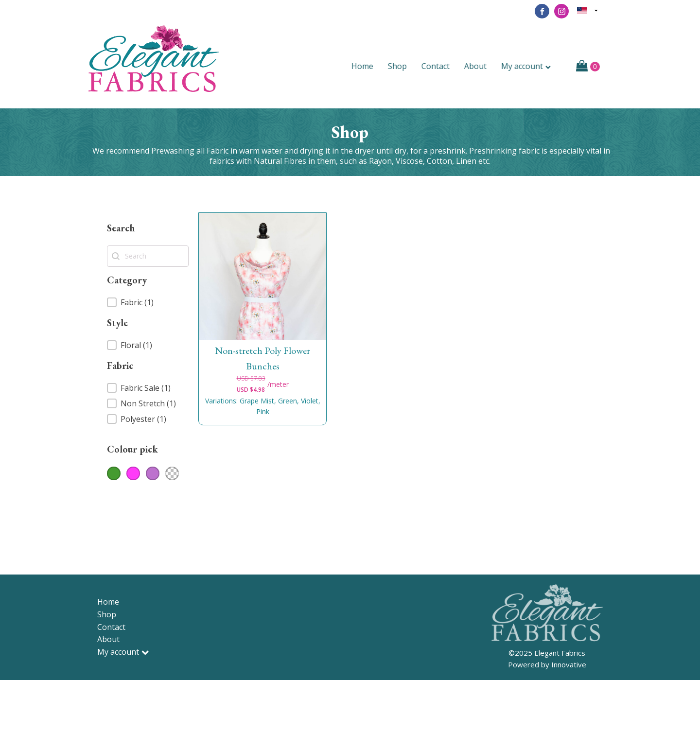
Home (368, 66)
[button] (148, 302)
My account (531, 66)
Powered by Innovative (547, 664)
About (481, 66)
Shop (403, 66)
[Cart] (588, 67)
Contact (441, 66)
